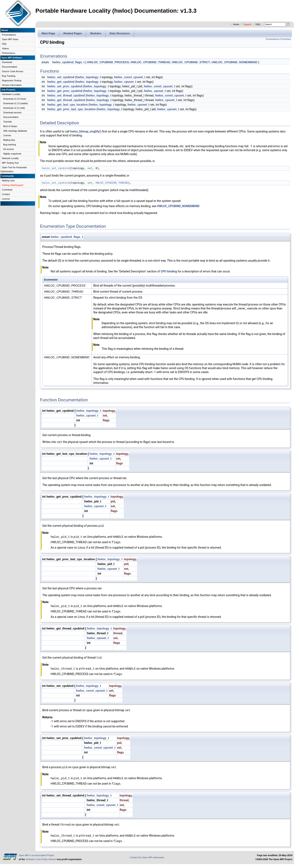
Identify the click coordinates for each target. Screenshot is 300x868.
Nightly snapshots (12, 154)
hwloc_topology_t (88, 77)
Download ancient (12, 113)
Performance (8, 53)
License (7, 135)
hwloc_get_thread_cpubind (66, 100)
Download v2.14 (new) (14, 99)
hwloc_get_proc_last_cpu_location (72, 109)
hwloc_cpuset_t (125, 82)
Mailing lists (9, 140)
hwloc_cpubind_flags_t (68, 62)
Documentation (10, 67)
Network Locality (10, 158)
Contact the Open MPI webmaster (147, 857)
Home (236, 24)
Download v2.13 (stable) (16, 103)
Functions (286, 39)
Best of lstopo (10, 126)
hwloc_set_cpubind (61, 77)
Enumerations (273, 39)
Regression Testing (12, 80)
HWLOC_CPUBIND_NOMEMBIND (234, 62)
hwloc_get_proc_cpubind (65, 91)
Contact (6, 194)
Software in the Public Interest (41, 859)
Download (7, 62)
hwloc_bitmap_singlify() (86, 131)
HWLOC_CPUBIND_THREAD (151, 62)
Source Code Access (12, 71)
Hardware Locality (11, 94)
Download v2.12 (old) (14, 108)
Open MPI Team (10, 39)
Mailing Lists (8, 181)
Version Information (12, 85)
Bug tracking (9, 145)
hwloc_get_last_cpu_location (68, 105)
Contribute (7, 190)
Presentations (9, 35)
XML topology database (15, 131)
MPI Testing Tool (10, 163)
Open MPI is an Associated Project (36, 855)
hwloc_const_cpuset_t (130, 77)
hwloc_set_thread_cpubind (66, 95)
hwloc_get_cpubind (61, 82)
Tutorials (7, 122)
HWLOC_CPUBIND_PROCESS (108, 62)
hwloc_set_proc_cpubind (65, 86)
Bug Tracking (9, 76)
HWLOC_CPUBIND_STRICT (191, 62)
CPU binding (169, 271)
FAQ (258, 24)
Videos (5, 48)
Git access (8, 149)
